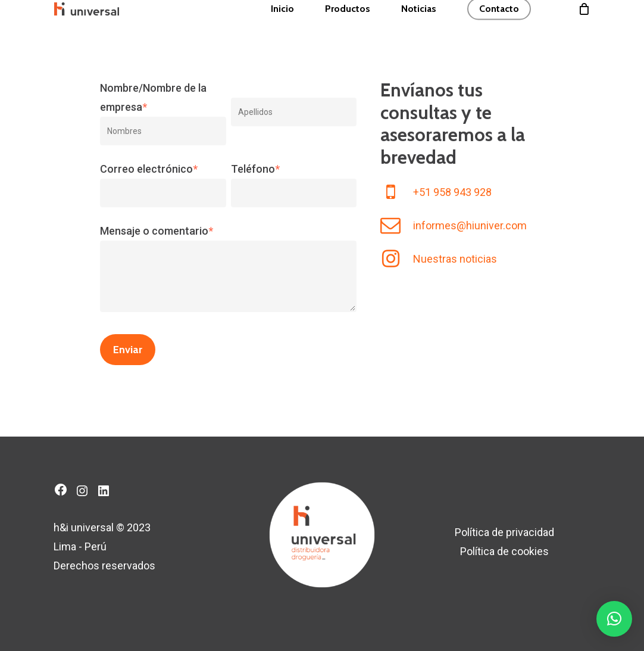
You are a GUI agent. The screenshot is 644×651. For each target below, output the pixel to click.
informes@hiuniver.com (470, 225)
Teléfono (255, 169)
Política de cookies (504, 551)
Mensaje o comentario (157, 231)
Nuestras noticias (455, 259)
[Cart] (584, 27)
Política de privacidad (504, 532)
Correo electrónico (149, 169)
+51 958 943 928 (452, 192)
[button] (614, 619)
